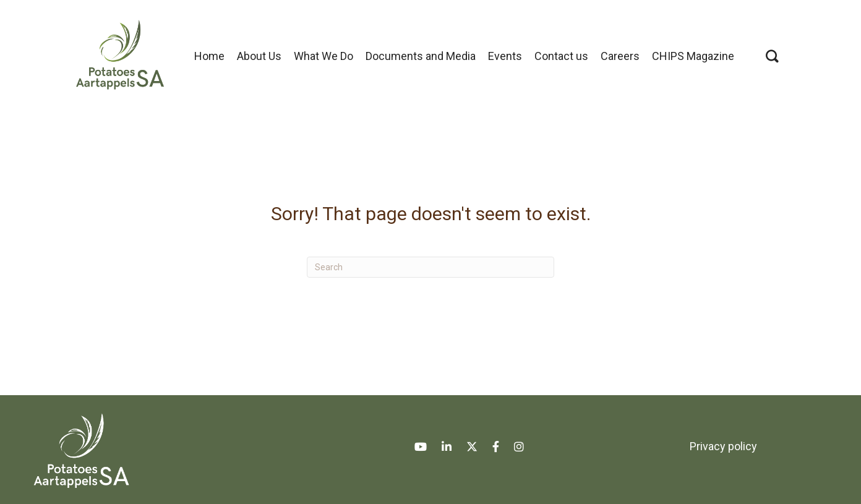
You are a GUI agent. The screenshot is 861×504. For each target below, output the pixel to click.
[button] (772, 56)
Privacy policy (723, 446)
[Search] (430, 267)
